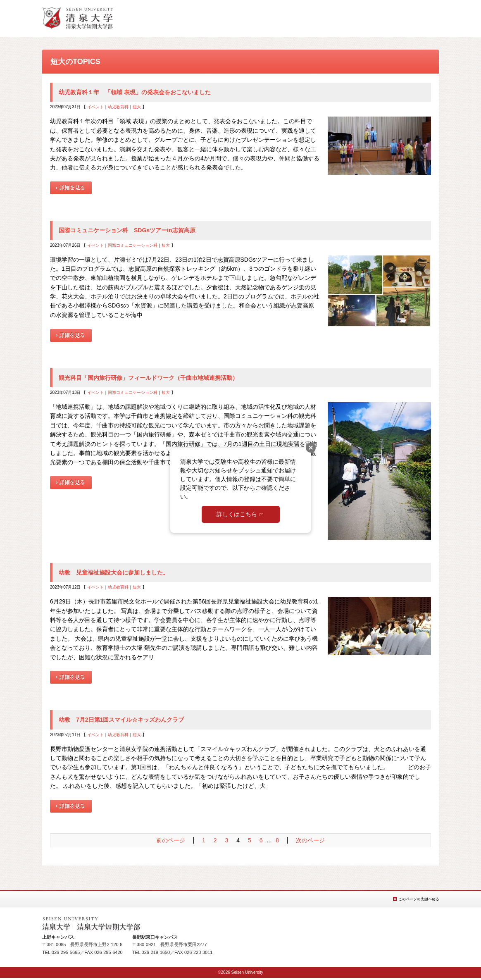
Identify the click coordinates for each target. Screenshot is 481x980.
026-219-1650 (156, 952)
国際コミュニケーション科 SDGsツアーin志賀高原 (127, 230)
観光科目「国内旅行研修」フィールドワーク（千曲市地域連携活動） (148, 378)
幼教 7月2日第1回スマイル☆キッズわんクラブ (121, 720)
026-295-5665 (66, 952)
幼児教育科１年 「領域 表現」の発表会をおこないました (135, 92)
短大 (137, 107)
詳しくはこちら (237, 514)
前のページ (171, 840)
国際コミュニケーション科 (133, 245)
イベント (95, 107)
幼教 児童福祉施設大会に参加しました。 (114, 572)
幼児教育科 (118, 107)
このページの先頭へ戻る (416, 899)
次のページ (310, 840)
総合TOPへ (78, 18)
